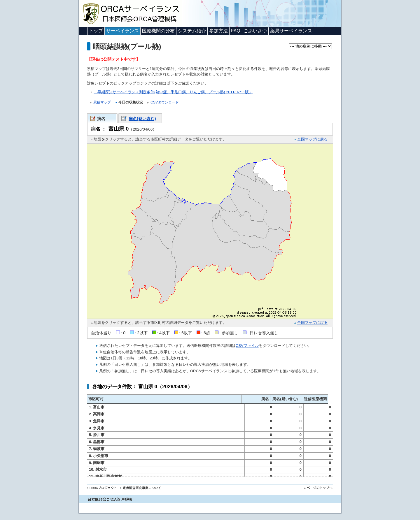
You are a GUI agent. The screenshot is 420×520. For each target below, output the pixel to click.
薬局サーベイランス (291, 31)
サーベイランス (123, 31)
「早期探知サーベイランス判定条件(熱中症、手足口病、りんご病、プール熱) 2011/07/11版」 (173, 92)
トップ (96, 31)
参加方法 (218, 31)
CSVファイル (247, 346)
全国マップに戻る (312, 139)
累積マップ (102, 102)
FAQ (236, 31)
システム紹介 (192, 31)
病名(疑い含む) (142, 119)
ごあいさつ (255, 31)
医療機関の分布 (158, 31)
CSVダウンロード (165, 102)
